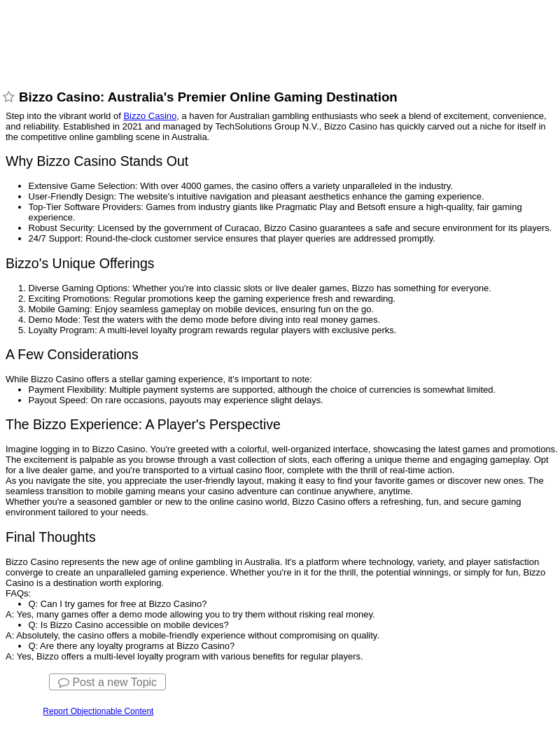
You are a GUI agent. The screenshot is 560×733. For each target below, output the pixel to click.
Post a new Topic (107, 682)
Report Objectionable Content (98, 711)
